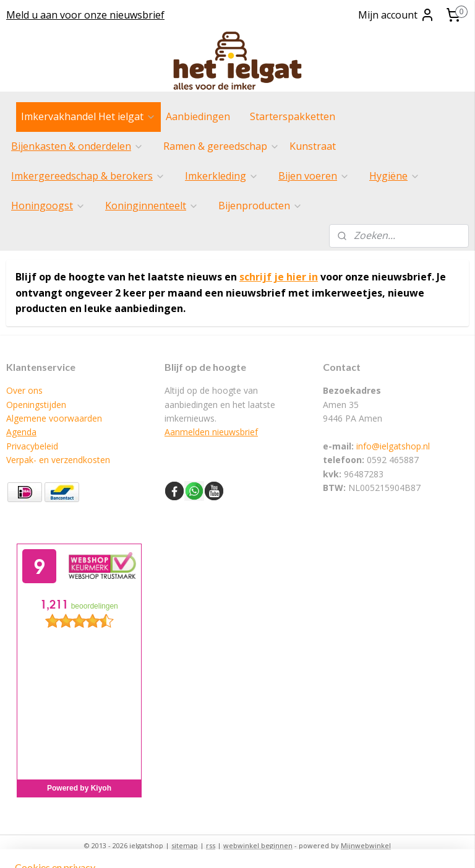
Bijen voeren (314, 176)
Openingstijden (36, 405)
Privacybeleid (32, 446)
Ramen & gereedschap (221, 146)
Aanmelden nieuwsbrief (211, 432)
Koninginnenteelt (152, 206)
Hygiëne (395, 176)
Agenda (21, 432)
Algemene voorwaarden (54, 418)
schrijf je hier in (279, 277)
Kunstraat (313, 146)
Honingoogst (48, 206)
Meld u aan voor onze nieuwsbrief (85, 15)
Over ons (24, 390)
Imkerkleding (222, 176)
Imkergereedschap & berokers (88, 176)
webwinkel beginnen (258, 845)
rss (211, 845)
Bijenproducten (260, 206)
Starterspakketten (293, 116)
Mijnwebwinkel (366, 845)
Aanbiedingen (198, 116)
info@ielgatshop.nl (393, 446)
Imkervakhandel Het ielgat (88, 116)
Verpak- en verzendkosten (58, 460)
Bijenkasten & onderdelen (77, 146)
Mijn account (396, 15)
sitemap (185, 845)
